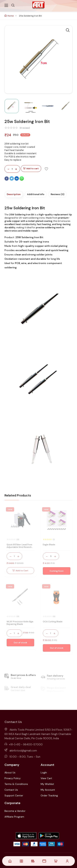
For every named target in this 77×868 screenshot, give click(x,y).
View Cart (46, 778)
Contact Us (11, 790)
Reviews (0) (57, 194)
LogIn (44, 773)
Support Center (14, 795)
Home (9, 16)
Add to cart (31, 169)
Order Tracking (49, 795)
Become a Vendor (15, 811)
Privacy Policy (13, 778)
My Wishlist (47, 784)
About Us (10, 773)
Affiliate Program (14, 817)
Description (14, 194)
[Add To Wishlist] (46, 169)
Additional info (36, 194)
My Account (48, 790)
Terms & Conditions (16, 784)
